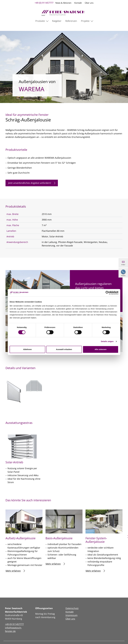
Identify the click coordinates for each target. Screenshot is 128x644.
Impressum (71, 615)
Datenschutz (72, 608)
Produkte (40, 21)
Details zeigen (107, 341)
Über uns (89, 3)
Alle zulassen (101, 349)
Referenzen (71, 21)
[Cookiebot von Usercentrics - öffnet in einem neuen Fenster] (107, 293)
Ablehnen (27, 349)
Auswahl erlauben (64, 349)
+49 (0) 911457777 (44, 3)
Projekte (85, 21)
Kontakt (78, 3)
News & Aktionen (63, 3)
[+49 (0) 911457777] (123, 273)
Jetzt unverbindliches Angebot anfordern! (32, 183)
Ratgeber (57, 21)
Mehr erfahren (15, 571)
